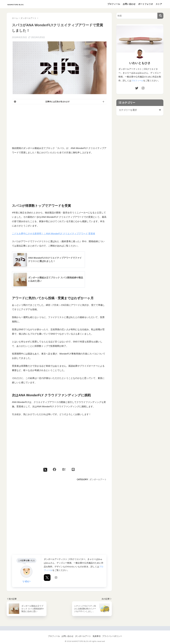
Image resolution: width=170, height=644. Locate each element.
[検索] (160, 16)
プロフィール (114, 4)
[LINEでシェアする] (73, 469)
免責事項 (97, 636)
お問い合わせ (129, 4)
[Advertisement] (59, 125)
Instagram (56, 582)
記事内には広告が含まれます (58, 102)
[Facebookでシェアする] (55, 469)
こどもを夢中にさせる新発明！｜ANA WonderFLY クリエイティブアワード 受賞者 (54, 234)
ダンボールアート (98, 479)
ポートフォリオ (146, 4)
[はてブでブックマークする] (64, 469)
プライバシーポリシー (112, 636)
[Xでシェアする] (45, 469)
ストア (159, 4)
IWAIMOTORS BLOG (23, 4)
